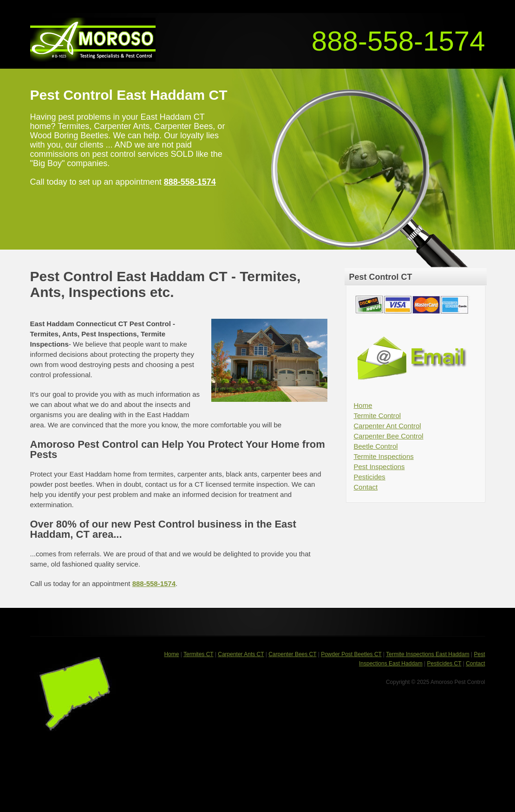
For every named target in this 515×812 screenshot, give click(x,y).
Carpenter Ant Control (388, 426)
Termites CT (198, 654)
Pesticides (370, 477)
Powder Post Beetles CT (351, 654)
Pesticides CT (444, 664)
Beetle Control (376, 446)
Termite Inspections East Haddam (427, 654)
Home (363, 405)
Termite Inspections (384, 456)
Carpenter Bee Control (389, 436)
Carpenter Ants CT (241, 654)
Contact (366, 487)
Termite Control (378, 416)
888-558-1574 (398, 41)
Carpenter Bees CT (292, 654)
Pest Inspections (379, 467)
